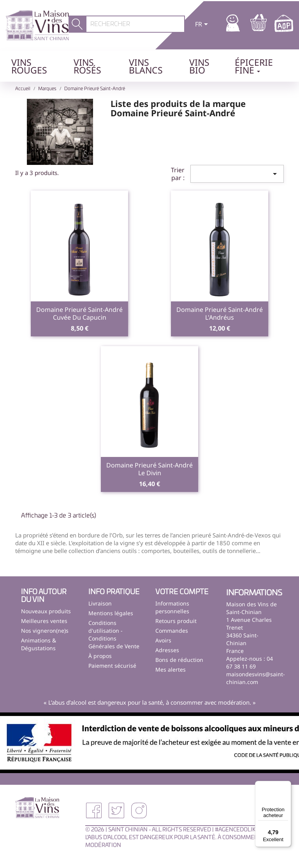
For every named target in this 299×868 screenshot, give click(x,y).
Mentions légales (111, 613)
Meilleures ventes (44, 621)
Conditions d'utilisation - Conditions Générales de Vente (114, 634)
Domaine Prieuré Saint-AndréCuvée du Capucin (79, 313)
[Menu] (287, 786)
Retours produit (176, 621)
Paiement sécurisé (112, 666)
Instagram (139, 810)
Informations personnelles (172, 607)
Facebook (94, 810)
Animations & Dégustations (39, 644)
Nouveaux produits (46, 611)
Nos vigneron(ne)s (45, 631)
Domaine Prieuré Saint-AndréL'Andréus (220, 313)
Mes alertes (171, 669)
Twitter (116, 810)
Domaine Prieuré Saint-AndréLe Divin (149, 469)
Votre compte (182, 592)
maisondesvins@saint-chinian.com (256, 678)
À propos (100, 656)
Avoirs (163, 640)
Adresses (167, 650)
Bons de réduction (179, 660)
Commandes (172, 631)
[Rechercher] (135, 24)
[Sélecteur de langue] (203, 25)
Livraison (100, 603)
